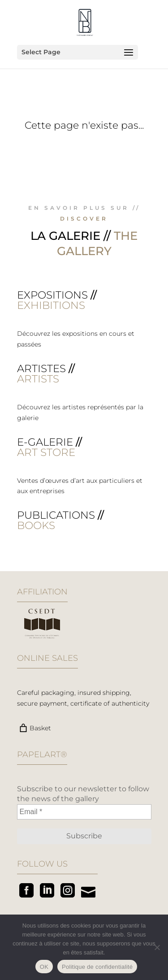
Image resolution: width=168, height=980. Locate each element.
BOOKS (36, 525)
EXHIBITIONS (51, 305)
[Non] (157, 947)
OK (44, 967)
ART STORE (46, 452)
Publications (56, 515)
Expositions (52, 295)
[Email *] (84, 812)
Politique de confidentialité (97, 967)
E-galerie (45, 442)
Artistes (41, 369)
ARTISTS (38, 379)
